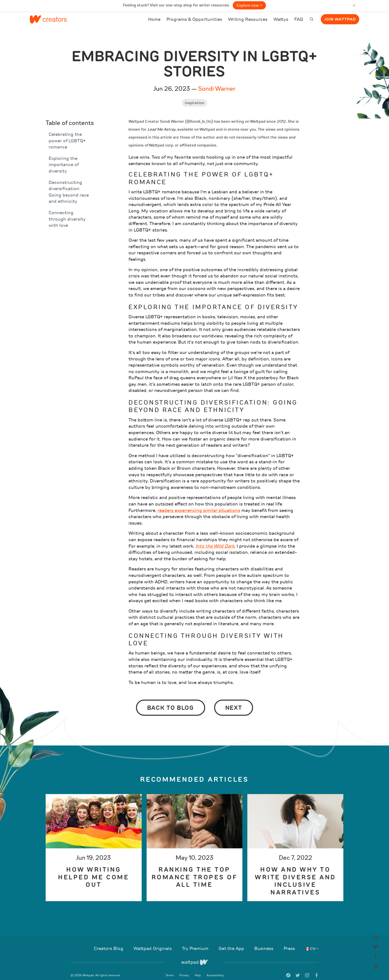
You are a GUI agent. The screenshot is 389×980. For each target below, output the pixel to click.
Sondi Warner (217, 82)
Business (264, 942)
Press (289, 942)
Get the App (232, 942)
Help (198, 969)
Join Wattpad (340, 19)
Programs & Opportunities (194, 19)
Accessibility (215, 969)
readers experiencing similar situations (199, 504)
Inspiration (194, 96)
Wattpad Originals (153, 942)
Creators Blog (109, 942)
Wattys (281, 22)
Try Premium (196, 942)
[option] (94, 841)
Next (234, 701)
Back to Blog (171, 701)
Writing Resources (248, 19)
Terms (170, 969)
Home (154, 22)
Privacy (185, 969)
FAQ (299, 22)
